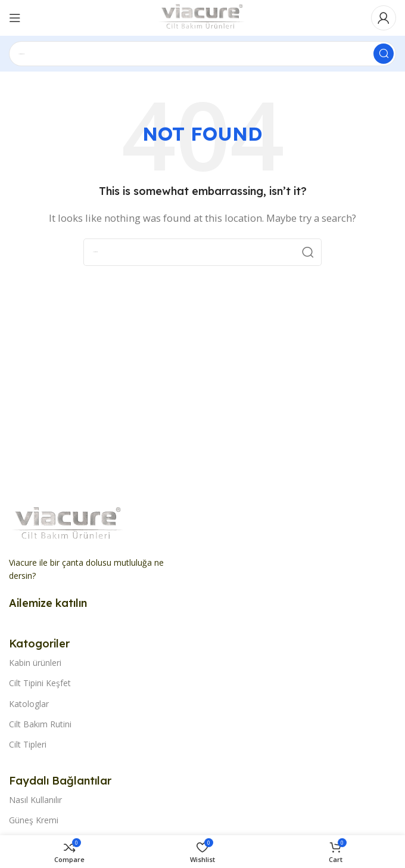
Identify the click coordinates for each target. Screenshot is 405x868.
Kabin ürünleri (35, 663)
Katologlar (29, 704)
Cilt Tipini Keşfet (40, 683)
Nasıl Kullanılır (35, 800)
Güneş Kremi (34, 820)
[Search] (202, 54)
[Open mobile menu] (15, 18)
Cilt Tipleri (28, 744)
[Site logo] (202, 17)
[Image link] (68, 523)
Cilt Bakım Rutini (40, 724)
